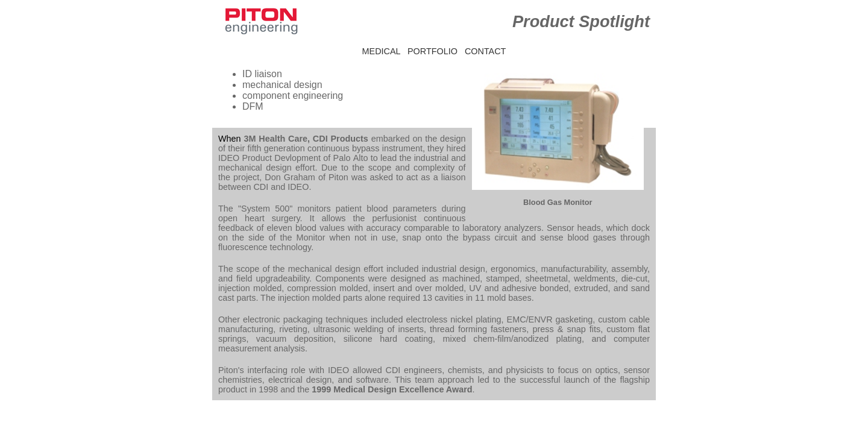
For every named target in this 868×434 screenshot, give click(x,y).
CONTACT (485, 51)
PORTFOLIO (432, 51)
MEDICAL (381, 51)
